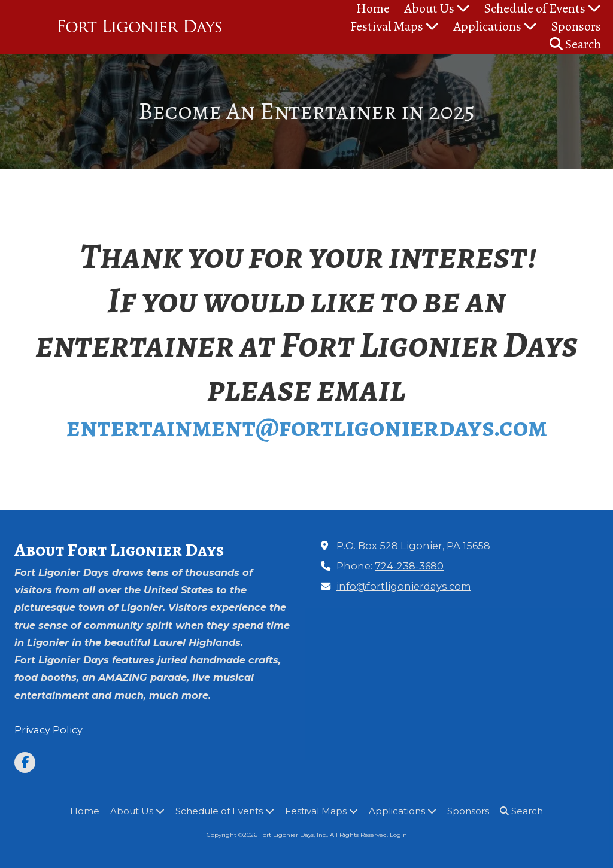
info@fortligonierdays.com (404, 586)
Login (398, 835)
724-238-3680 (409, 566)
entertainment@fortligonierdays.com (307, 427)
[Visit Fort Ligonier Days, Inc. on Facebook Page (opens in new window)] (25, 762)
